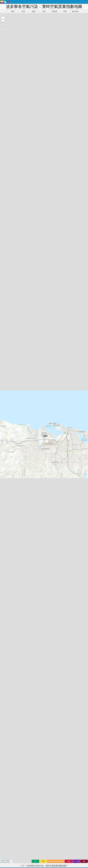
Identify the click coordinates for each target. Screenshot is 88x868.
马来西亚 (51, 440)
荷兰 (5, 462)
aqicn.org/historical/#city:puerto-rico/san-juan (52, 333)
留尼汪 (28, 472)
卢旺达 (28, 465)
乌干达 (28, 457)
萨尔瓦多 (51, 445)
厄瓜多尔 (51, 455)
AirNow (73, 591)
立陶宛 (28, 430)
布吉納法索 (52, 526)
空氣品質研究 (43, 765)
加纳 (5, 447)
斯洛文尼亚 (52, 524)
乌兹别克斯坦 (75, 489)
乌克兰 (28, 460)
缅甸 (5, 442)
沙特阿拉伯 (74, 447)
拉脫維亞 (51, 507)
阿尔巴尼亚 (74, 442)
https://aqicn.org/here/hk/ (44, 101)
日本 (5, 492)
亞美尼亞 (51, 482)
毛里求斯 (51, 479)
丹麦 (5, 455)
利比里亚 (51, 497)
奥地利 (28, 497)
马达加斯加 (74, 467)
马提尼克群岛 (75, 479)
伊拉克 (28, 507)
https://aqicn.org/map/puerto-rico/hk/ (44, 83)
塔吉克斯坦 (74, 433)
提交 (65, 834)
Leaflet (3, 75)
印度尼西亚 (74, 452)
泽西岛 (28, 433)
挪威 (5, 460)
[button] (3, 16)
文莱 (5, 502)
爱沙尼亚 (51, 437)
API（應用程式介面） (44, 796)
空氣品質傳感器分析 (44, 775)
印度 (5, 482)
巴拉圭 (28, 477)
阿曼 (5, 450)
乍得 (5, 497)
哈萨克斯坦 (74, 455)
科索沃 (28, 452)
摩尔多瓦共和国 (76, 502)
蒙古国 (6, 526)
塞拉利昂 (51, 462)
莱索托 (28, 437)
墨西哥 (28, 467)
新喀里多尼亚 (75, 475)
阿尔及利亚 (74, 470)
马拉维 (28, 442)
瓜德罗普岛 (74, 457)
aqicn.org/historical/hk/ (43, 357)
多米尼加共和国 (76, 492)
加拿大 (28, 514)
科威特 (6, 516)
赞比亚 (28, 447)
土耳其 (28, 462)
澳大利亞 (51, 502)
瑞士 (5, 475)
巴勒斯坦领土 (75, 477)
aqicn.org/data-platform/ (44, 360)
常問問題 (43, 781)
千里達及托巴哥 (76, 499)
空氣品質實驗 (44, 773)
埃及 (5, 465)
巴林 (5, 504)
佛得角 (28, 526)
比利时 (28, 499)
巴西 (5, 509)
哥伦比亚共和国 (76, 497)
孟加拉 (28, 502)
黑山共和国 (74, 460)
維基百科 (58, 692)
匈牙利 (28, 521)
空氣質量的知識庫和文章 (44, 771)
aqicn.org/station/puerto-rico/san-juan (52, 335)
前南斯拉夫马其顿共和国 (76, 520)
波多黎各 (51, 460)
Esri (9, 76)
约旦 (5, 487)
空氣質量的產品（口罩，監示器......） (44, 793)
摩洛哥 (6, 519)
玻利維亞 (51, 519)
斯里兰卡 (51, 494)
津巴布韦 (51, 475)
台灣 (5, 499)
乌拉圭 (28, 455)
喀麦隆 (50, 433)
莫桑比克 (51, 442)
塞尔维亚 (51, 435)
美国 (5, 494)
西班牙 (28, 516)
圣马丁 (6, 514)
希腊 (5, 435)
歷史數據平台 (44, 798)
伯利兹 (28, 512)
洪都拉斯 (51, 489)
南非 (5, 484)
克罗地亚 (51, 484)
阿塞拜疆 (51, 509)
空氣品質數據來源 (44, 786)
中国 (5, 440)
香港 (5, 477)
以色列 (28, 524)
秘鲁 (5, 430)
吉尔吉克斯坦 (75, 487)
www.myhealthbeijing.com (72, 699)
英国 (5, 467)
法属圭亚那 (74, 465)
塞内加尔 (51, 452)
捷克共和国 (74, 445)
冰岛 (5, 433)
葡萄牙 (28, 479)
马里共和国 (74, 462)
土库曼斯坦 (74, 430)
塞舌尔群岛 (74, 437)
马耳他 (28, 435)
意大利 (28, 489)
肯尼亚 (6, 524)
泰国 (5, 479)
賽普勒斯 (51, 470)
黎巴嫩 (28, 492)
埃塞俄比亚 (74, 450)
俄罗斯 (28, 470)
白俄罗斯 (51, 457)
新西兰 (28, 484)
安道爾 (28, 440)
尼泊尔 (28, 487)
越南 (5, 489)
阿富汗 (50, 430)
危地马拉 (51, 499)
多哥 (5, 507)
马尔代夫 (51, 477)
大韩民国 (51, 487)
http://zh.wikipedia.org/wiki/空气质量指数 (48, 686)
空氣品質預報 (44, 791)
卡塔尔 (28, 475)
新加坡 (28, 445)
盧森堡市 (51, 504)
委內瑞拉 (51, 492)
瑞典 (5, 452)
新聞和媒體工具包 (44, 760)
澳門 (5, 457)
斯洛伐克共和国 (76, 494)
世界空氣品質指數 (17, 713)
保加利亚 (51, 516)
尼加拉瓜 (51, 450)
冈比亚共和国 (75, 484)
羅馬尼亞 (51, 467)
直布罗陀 (51, 512)
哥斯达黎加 (74, 472)
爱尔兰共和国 (75, 482)
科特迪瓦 (51, 465)
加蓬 (5, 472)
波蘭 (5, 445)
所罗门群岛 (74, 440)
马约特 (28, 450)
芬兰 (5, 470)
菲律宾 (28, 482)
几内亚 (28, 504)
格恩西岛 (51, 514)
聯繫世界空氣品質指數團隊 (44, 758)
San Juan (9, 383)
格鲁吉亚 (51, 521)
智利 (5, 437)
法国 (5, 512)
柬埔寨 (6, 521)
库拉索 (28, 509)
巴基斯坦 (51, 472)
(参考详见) (44, 642)
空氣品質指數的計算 (44, 788)
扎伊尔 (28, 494)
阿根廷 (28, 519)
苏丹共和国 (74, 435)
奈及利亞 (51, 447)
